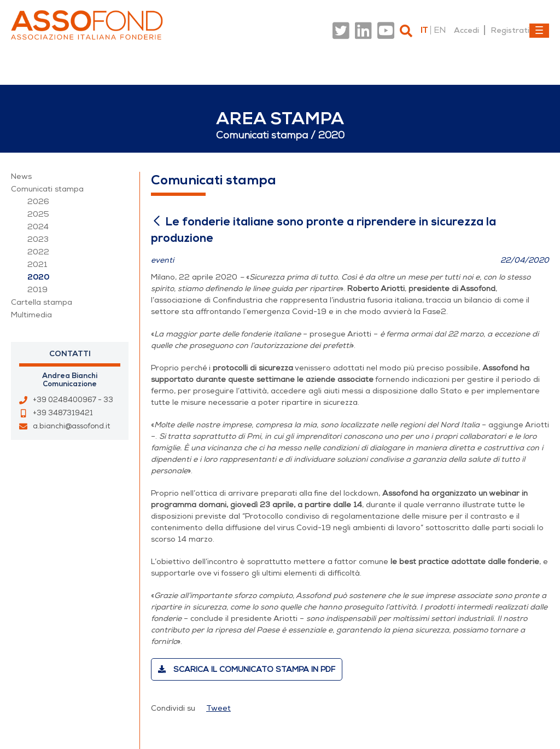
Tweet (218, 708)
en (440, 30)
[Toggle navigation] (539, 31)
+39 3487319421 (63, 413)
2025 (38, 214)
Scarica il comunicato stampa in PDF (247, 669)
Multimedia (31, 315)
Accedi (466, 30)
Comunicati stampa (47, 189)
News (21, 176)
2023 (38, 239)
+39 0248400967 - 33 (73, 400)
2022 (38, 252)
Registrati (510, 30)
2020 (38, 277)
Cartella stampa (42, 302)
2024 (38, 227)
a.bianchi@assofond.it (71, 426)
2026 (38, 202)
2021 (37, 265)
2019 (37, 290)
